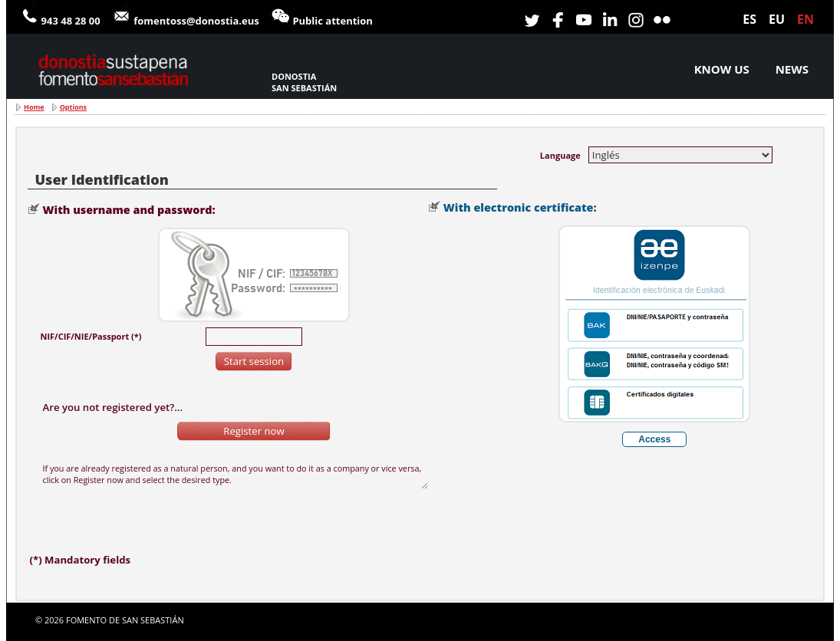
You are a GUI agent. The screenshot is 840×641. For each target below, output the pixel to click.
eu (777, 19)
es (749, 19)
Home (34, 107)
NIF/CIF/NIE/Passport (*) (91, 336)
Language (560, 155)
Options (73, 107)
